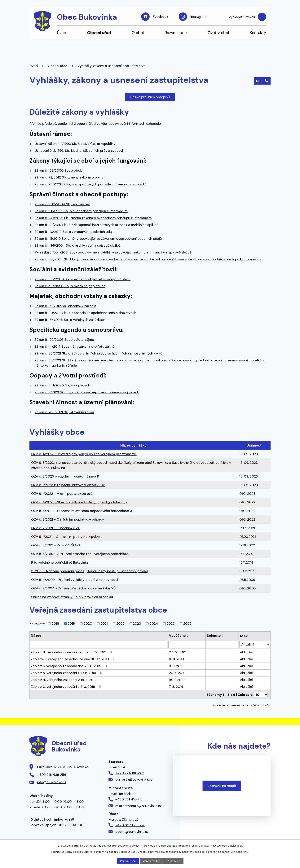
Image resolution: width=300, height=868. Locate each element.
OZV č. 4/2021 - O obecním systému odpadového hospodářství (82, 511)
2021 (104, 623)
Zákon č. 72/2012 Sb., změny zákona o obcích (70, 177)
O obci (138, 33)
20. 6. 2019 (177, 673)
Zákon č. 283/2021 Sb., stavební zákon (64, 412)
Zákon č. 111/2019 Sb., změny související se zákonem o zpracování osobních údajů (98, 239)
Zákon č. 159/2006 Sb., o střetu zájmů (64, 340)
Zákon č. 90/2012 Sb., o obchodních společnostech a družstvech (85, 313)
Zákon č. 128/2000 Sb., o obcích (60, 170)
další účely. (237, 846)
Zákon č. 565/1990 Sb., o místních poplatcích (70, 286)
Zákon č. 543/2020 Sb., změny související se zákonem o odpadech (87, 392)
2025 (171, 623)
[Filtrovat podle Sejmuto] (222, 645)
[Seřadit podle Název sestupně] (43, 636)
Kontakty (258, 33)
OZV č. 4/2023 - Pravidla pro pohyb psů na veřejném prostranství (84, 454)
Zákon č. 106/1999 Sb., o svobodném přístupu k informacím (81, 211)
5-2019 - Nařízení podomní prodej (58, 571)
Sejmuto (214, 636)
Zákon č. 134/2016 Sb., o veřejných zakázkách (70, 320)
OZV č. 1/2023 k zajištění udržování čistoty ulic (68, 485)
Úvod (62, 33)
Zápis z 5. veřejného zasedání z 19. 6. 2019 (67, 673)
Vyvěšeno (177, 636)
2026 (187, 623)
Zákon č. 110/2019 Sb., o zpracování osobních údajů (75, 232)
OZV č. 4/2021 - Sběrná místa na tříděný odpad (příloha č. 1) (79, 502)
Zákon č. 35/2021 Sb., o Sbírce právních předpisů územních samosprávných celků (98, 353)
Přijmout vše (128, 861)
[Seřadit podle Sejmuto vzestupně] (223, 635)
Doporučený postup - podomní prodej (117, 571)
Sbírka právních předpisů (150, 97)
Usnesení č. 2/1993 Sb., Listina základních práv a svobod (79, 151)
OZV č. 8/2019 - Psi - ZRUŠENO (56, 545)
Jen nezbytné (152, 861)
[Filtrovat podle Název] (99, 645)
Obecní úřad (99, 33)
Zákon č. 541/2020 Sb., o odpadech (62, 385)
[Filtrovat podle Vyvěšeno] (187, 645)
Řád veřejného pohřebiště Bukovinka (60, 562)
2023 (137, 623)
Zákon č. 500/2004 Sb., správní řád (62, 204)
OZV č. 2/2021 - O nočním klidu (56, 528)
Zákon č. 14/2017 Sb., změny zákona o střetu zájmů (75, 346)
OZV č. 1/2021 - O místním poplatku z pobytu (67, 537)
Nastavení (174, 861)
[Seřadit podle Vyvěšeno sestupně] (188, 636)
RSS (262, 81)
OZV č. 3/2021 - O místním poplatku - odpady (68, 519)
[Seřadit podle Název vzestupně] (43, 635)
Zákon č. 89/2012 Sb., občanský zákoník (65, 306)
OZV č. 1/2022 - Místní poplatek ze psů (62, 494)
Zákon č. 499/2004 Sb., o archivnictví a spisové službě (77, 245)
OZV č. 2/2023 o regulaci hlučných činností (65, 476)
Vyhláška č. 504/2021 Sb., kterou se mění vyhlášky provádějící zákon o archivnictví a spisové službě (113, 252)
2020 (88, 623)
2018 (55, 623)
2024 (154, 623)
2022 (120, 623)
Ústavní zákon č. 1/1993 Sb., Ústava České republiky (75, 144)
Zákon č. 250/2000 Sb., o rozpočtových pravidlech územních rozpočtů (90, 184)
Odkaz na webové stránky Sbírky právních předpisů (72, 597)
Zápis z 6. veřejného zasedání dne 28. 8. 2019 (70, 666)
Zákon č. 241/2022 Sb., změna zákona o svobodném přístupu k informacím (93, 218)
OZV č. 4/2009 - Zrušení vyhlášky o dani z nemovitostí (75, 580)
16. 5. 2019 (177, 680)
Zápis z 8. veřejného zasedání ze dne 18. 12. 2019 (72, 652)
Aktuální (246, 652)
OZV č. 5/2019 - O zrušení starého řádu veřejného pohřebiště (80, 554)
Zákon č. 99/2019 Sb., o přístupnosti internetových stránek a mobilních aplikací (97, 225)
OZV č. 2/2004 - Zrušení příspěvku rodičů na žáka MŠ (73, 588)
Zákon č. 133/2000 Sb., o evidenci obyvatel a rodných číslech (83, 279)
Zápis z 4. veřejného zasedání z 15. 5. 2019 (67, 680)
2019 (71, 623)
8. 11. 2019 (176, 659)
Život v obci (218, 33)
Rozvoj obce (176, 33)
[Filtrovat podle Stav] (255, 644)
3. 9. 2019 (176, 666)
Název (36, 636)
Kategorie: (37, 623)
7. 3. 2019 (176, 687)
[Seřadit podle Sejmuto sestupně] (223, 636)
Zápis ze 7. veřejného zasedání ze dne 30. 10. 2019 (73, 659)
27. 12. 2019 (178, 652)
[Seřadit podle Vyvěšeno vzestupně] (188, 635)
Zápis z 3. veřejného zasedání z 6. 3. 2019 (66, 687)
